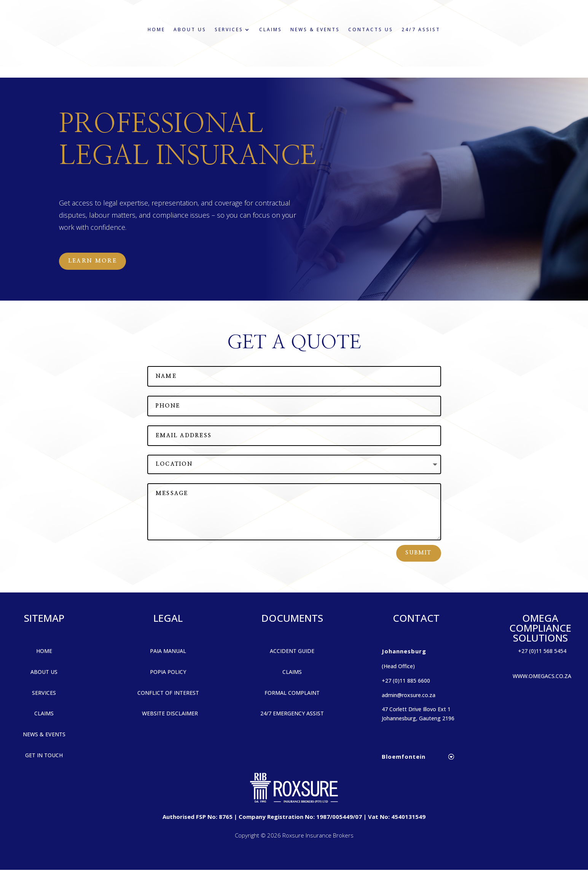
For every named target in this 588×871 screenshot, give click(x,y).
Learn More (95, 261)
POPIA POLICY (168, 673)
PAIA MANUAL (168, 652)
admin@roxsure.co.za (409, 696)
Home (156, 29)
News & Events (315, 29)
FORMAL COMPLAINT (292, 693)
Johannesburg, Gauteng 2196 (418, 719)
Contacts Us (371, 29)
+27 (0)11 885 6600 (406, 681)
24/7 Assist (421, 29)
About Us (190, 29)
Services (229, 29)
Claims (271, 29)
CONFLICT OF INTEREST (168, 693)
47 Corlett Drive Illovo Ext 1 (416, 710)
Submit (418, 554)
